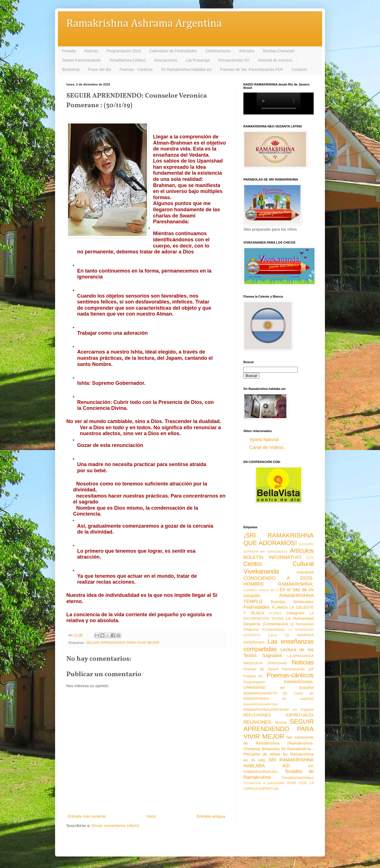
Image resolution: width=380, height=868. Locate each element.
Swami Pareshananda (81, 60)
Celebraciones (218, 51)
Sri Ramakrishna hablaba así (186, 69)
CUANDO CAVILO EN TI (261, 590)
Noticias (91, 51)
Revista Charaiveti (279, 51)
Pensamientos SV (234, 60)
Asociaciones (166, 60)
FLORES (275, 613)
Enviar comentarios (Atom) (115, 826)
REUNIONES (257, 722)
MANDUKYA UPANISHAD (265, 663)
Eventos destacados (292, 602)
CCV (310, 558)
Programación (254, 682)
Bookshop (71, 69)
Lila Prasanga (198, 60)
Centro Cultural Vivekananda (279, 568)
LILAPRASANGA (300, 656)
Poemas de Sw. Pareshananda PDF (252, 69)
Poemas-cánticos (290, 675)
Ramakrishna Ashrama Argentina (144, 24)
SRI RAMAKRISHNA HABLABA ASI (279, 763)
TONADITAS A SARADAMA (264, 783)
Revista (281, 723)
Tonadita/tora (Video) (127, 60)
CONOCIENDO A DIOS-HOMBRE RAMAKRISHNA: (279, 581)
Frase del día (99, 69)
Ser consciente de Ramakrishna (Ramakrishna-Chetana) (279, 743)
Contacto (299, 69)
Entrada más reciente (87, 816)
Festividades (256, 607)
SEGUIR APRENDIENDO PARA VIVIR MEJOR (122, 643)
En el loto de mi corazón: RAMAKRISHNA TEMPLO (279, 595)
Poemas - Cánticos (136, 69)
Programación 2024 (124, 51)
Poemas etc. (254, 676)
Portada (69, 51)
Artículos (246, 51)
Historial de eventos (275, 60)
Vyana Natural (264, 439)
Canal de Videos (266, 447)
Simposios (271, 749)
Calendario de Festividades (173, 51)
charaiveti (305, 572)
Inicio (151, 816)
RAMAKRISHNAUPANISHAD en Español (279, 710)
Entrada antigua (211, 816)
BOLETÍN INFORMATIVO (272, 557)
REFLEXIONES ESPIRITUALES (279, 715)
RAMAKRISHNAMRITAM (260, 704)
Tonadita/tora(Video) (298, 778)
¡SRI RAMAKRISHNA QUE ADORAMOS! (279, 539)
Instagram (295, 613)
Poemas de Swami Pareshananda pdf (279, 669)
